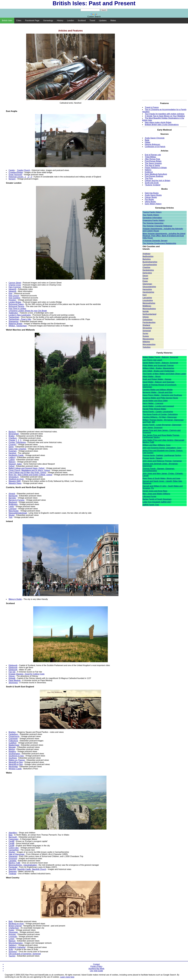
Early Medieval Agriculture (156, 174)
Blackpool (13, 502)
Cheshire (146, 267)
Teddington (13, 313)
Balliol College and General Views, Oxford (26, 468)
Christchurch (14, 736)
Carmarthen (14, 850)
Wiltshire (146, 342)
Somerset (147, 331)
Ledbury (12, 457)
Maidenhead (14, 745)
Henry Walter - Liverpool (153, 403)
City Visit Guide (96, 971)
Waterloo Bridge (15, 324)
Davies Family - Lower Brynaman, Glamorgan (162, 425)
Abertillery (13, 833)
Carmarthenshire (150, 265)
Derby (11, 447)
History (60, 21)
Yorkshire (147, 347)
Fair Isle (12, 672)
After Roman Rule (152, 159)
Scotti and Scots (152, 183)
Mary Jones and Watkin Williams (156, 494)
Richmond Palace (16, 304)
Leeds (11, 507)
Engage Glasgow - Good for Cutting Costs (27, 674)
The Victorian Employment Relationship (159, 243)
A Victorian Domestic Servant (155, 241)
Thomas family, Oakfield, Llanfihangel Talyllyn (162, 455)
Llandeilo (12, 861)
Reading (12, 751)
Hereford (12, 453)
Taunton (12, 956)
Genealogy (48, 21)
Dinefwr (12, 852)
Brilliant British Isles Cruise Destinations (162, 125)
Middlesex (147, 306)
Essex (145, 281)
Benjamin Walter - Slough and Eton (157, 392)
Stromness (13, 683)
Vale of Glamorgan (17, 854)
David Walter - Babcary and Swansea (158, 382)
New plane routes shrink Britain (158, 122)
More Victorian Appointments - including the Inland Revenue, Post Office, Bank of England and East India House (164, 236)
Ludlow (12, 460)
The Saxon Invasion (153, 163)
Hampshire (147, 289)
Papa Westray (15, 680)
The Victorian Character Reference (157, 226)
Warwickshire (148, 339)
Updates (103, 21)
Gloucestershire (149, 287)
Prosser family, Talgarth (153, 458)
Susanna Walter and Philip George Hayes (160, 398)
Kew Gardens (14, 298)
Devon (145, 276)
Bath (11, 921)
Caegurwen (14, 839)
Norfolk (146, 311)
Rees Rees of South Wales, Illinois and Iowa (161, 478)
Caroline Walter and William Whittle (158, 390)
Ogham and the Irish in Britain (158, 181)
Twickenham (14, 317)
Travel (92, 21)
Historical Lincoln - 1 (17, 177)
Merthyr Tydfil (14, 863)
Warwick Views (15, 483)
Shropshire (147, 328)
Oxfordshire (148, 320)
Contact (96, 964)
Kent (145, 295)
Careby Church (23, 170)
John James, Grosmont (152, 428)
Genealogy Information (152, 218)
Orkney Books (151, 197)
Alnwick (12, 494)
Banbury (12, 432)
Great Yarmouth (15, 175)
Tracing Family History (152, 212)
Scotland (82, 21)
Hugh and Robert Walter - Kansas (157, 379)
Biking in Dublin (15, 599)
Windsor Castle (15, 769)
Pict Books (149, 199)
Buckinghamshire (150, 262)
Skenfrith (12, 869)
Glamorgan (147, 284)
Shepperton (14, 321)
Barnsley (12, 498)
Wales (113, 21)
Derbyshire (147, 273)
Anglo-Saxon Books (153, 195)
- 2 (28, 177)
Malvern (12, 462)
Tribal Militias (150, 157)
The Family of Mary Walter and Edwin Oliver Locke (164, 374)
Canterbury (13, 734)
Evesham (13, 451)
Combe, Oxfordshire (17, 442)
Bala (11, 835)
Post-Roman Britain (153, 161)
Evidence (149, 172)
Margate (12, 747)
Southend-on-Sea (16, 756)
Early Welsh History (153, 204)
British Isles (7, 21)
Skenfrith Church (39, 869)
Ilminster (12, 934)
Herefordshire (148, 292)
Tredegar (12, 874)
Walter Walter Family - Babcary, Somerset (160, 357)
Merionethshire (149, 303)
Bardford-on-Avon (16, 924)
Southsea (13, 758)
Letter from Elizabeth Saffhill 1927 (157, 502)
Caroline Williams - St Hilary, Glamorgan (160, 417)
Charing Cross (15, 285)
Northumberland (149, 314)
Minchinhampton (16, 943)
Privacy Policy (96, 966)
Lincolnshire (148, 300)
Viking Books (150, 202)
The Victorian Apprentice (153, 223)
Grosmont (13, 859)
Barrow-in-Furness (17, 500)
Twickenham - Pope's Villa (20, 319)
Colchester (13, 739)
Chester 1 (13, 440)
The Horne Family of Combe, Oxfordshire (160, 414)
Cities (19, 21)
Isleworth (12, 289)
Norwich (12, 179)
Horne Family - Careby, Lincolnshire (158, 412)
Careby (12, 170)
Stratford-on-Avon (16, 479)
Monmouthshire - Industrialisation (23, 865)
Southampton (14, 754)
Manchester (14, 511)
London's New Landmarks (20, 315)
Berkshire (147, 259)
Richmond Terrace (16, 306)
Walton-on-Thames (17, 760)
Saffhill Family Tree (151, 505)
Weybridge (13, 767)
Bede (147, 140)
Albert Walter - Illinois (152, 376)
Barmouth (13, 837)
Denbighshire (148, 270)
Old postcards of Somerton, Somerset (25, 954)
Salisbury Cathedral (17, 947)
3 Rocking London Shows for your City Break (28, 311)
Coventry (12, 445)
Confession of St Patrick (155, 147)
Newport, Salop (15, 464)
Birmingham (14, 434)
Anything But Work (96, 969)
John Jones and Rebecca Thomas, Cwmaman (162, 461)
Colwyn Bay (14, 848)
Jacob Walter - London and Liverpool (158, 406)
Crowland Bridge (16, 172)
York (10, 517)
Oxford (12, 466)
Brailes (12, 436)
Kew (10, 293)
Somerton (13, 952)
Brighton (12, 732)
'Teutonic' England (153, 185)
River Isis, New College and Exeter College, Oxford (30, 475)
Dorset (145, 278)
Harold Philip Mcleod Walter (154, 409)
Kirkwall (12, 678)
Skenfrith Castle (24, 869)
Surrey (145, 333)
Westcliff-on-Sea (16, 762)
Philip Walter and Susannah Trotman (158, 365)
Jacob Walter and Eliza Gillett (155, 401)
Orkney (12, 676)
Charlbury (13, 438)
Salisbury (13, 945)
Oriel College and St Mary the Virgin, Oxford (27, 473)
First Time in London (17, 309)
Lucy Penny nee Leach (152, 360)
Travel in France (152, 107)
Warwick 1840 (15, 481)
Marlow (12, 749)
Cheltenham (14, 928)
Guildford (13, 743)
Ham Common (15, 287)
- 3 (31, 177)
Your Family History (151, 215)
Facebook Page (32, 21)
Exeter (11, 930)
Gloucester (13, 932)
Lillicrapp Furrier (149, 496)
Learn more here (67, 977)
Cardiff (11, 841)
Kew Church (14, 296)
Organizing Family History (154, 220)
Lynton (11, 939)
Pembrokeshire (149, 322)
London (71, 21)
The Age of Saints (152, 165)
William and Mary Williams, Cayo (157, 445)
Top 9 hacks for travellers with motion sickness (165, 114)
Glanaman (13, 856)
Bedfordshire (148, 256)
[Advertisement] (94, 25)
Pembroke (13, 867)
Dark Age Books (152, 193)
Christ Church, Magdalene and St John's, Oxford (29, 470)
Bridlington (13, 504)
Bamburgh (13, 496)
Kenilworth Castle (16, 455)
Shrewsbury (14, 477)
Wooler (12, 515)
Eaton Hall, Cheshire (17, 449)
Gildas (148, 142)
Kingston (12, 300)
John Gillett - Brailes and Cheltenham (158, 371)
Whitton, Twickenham (18, 326)
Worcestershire (149, 344)
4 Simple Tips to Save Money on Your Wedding (165, 116)
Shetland (146, 325)
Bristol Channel (15, 926)
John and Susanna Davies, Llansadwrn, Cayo (162, 448)
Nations (148, 170)
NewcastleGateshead (18, 513)
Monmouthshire (149, 309)
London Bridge (15, 302)
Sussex (146, 336)
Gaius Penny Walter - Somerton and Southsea (162, 395)
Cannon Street (15, 283)
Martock (12, 941)
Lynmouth (13, 937)
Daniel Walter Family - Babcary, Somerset (160, 363)
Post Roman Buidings (154, 176)
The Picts (149, 178)
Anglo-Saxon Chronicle (155, 138)
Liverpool (13, 509)
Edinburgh (13, 665)
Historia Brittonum (152, 144)
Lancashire (147, 298)
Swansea (13, 871)
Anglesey (147, 254)
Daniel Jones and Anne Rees (155, 491)
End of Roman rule (153, 155)
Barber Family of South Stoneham (157, 499)
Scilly (11, 949)
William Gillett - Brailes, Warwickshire (158, 368)
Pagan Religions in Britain (156, 168)
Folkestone (13, 741)
